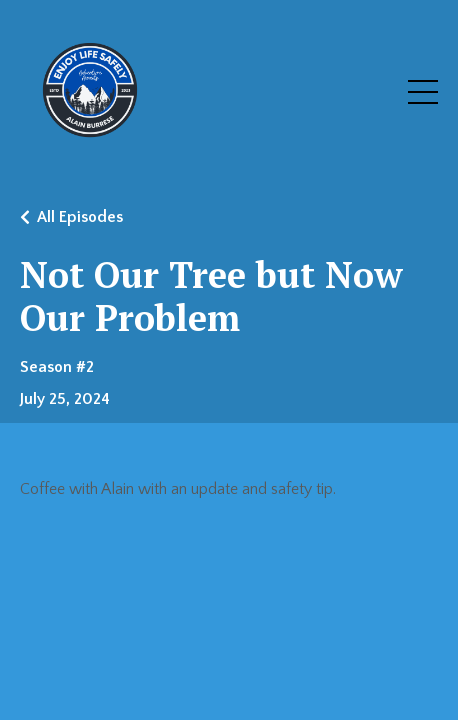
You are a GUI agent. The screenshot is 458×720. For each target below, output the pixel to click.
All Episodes (80, 217)
